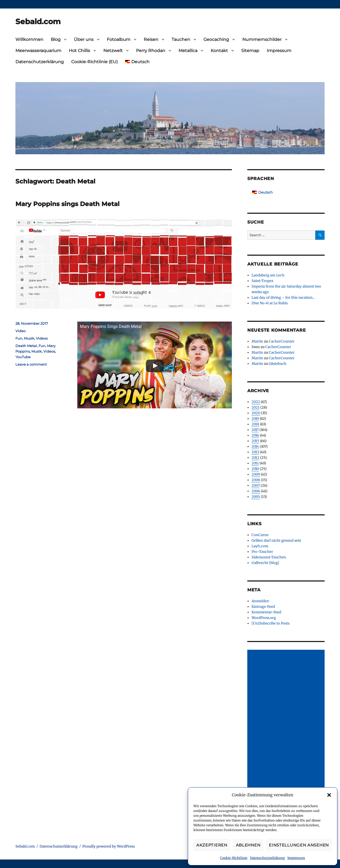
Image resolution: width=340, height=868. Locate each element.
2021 (256, 407)
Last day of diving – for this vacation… (283, 298)
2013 (255, 452)
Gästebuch (278, 364)
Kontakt (219, 51)
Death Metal (26, 346)
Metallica (188, 51)
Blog (56, 39)
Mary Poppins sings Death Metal (67, 204)
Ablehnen (248, 845)
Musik (29, 338)
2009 (256, 474)
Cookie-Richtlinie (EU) (94, 62)
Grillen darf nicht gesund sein (276, 540)
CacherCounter (282, 341)
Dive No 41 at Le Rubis (270, 303)
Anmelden (260, 601)
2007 (256, 486)
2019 (255, 419)
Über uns (84, 39)
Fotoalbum (119, 39)
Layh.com (260, 546)
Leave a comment (31, 364)
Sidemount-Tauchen (269, 557)
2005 (256, 497)
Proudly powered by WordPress (109, 846)
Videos (42, 338)
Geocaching (216, 39)
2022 (256, 402)
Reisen (151, 39)
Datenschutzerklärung (267, 858)
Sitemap (250, 51)
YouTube (23, 357)
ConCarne (260, 535)
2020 (256, 413)
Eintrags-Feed (263, 607)
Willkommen (29, 39)
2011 (255, 463)
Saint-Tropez (262, 281)
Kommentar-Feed (266, 612)
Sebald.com (38, 22)
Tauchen (181, 39)
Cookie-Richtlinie (234, 858)
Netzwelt (113, 51)
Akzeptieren (212, 845)
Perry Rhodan (151, 51)
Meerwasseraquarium (38, 51)
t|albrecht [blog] (265, 563)
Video (20, 331)
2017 (255, 430)
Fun (19, 338)
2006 (256, 491)
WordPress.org (264, 618)
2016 (255, 435)
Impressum (296, 858)
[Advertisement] (287, 730)
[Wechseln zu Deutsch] (262, 192)
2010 (255, 469)
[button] (329, 795)
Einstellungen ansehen (299, 845)
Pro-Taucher (262, 552)
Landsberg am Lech (268, 275)
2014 (255, 446)
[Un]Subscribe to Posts (271, 623)
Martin (257, 341)
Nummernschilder (262, 39)
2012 (255, 458)
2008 (256, 480)
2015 (255, 441)
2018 (255, 424)
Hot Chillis (79, 51)
